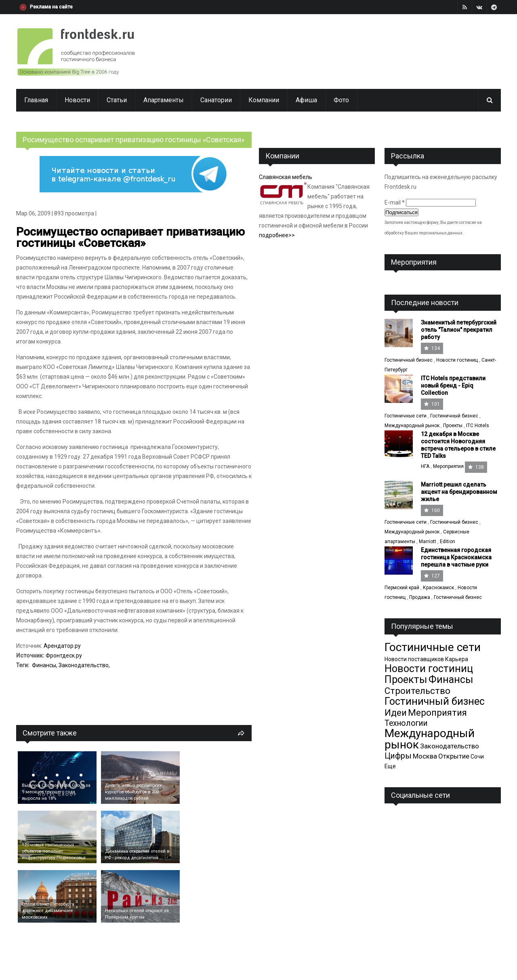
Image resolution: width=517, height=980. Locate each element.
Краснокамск (438, 588)
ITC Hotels (478, 426)
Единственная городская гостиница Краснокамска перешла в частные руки (456, 557)
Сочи (477, 757)
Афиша (306, 100)
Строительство (417, 691)
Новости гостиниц (457, 360)
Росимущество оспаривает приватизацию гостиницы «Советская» (130, 237)
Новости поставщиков (414, 659)
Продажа (420, 597)
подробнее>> (277, 235)
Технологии (406, 723)
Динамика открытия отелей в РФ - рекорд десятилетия (137, 855)
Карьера (457, 659)
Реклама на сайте (51, 7)
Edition (448, 542)
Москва (425, 756)
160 (432, 510)
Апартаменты (164, 100)
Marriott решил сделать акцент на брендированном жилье (459, 492)
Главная (36, 100)
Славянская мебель (286, 177)
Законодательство (84, 665)
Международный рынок (412, 426)
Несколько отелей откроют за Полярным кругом (137, 914)
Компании (264, 100)
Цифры (398, 756)
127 (432, 576)
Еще (390, 766)
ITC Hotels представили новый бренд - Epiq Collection (453, 386)
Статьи (117, 100)
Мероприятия (448, 466)
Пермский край (402, 588)
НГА (425, 466)
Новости (77, 100)
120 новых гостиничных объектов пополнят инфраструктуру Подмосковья (54, 851)
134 (432, 348)
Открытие (454, 756)
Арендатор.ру (62, 646)
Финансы (44, 665)
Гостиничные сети (406, 416)
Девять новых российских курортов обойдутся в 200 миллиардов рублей (133, 792)
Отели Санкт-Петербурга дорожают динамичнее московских (48, 911)
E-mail (395, 202)
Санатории (216, 100)
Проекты (453, 426)
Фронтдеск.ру (64, 655)
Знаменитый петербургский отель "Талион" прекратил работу (459, 330)
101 (432, 404)
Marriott (428, 542)
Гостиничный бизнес (409, 360)
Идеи (396, 712)
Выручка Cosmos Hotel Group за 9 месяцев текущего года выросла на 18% (56, 792)
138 (476, 467)
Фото (341, 100)
